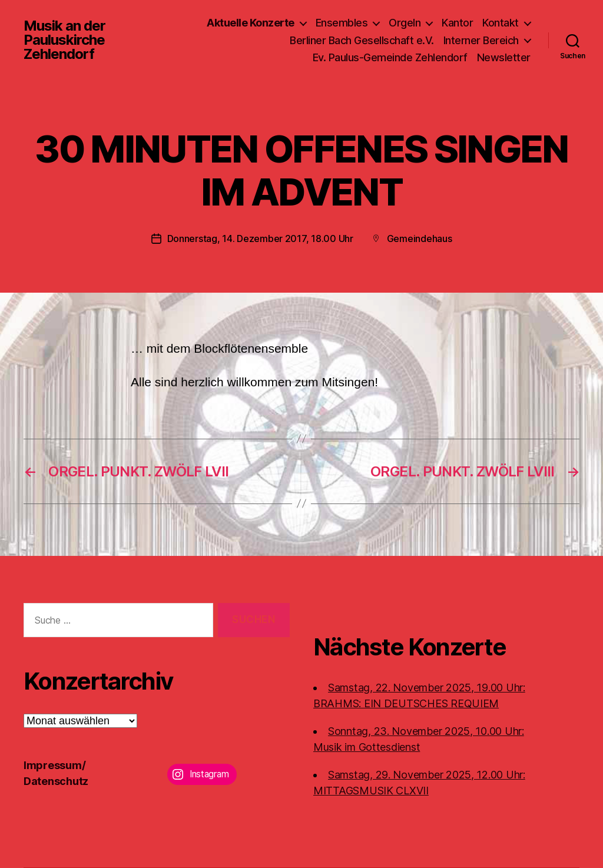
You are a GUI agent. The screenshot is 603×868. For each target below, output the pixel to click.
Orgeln (405, 23)
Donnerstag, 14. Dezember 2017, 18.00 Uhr (260, 238)
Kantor (457, 23)
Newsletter (504, 57)
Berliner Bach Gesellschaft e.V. (362, 40)
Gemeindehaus (420, 238)
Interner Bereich (481, 40)
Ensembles (342, 23)
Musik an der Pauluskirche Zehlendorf (64, 40)
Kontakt (501, 23)
